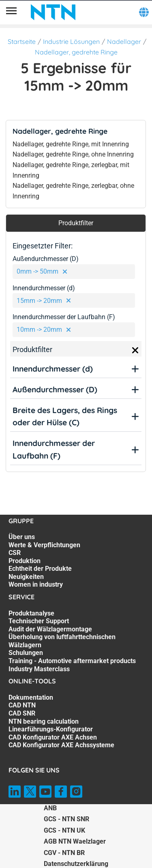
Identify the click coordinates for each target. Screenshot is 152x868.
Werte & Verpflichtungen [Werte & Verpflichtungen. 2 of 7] (44, 545)
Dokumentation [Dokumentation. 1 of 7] (31, 697)
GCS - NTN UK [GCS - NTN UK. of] (64, 830)
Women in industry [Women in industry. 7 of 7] (36, 584)
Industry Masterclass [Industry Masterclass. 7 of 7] (39, 669)
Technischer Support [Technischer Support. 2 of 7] (39, 621)
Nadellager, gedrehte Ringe (76, 52)
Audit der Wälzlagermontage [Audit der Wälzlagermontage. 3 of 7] (50, 629)
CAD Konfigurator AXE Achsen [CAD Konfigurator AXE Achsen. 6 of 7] (53, 737)
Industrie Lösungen (71, 41)
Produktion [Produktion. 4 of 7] (25, 561)
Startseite (22, 41)
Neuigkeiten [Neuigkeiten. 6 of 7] (26, 577)
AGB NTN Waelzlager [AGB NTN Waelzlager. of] (75, 841)
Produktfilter (76, 223)
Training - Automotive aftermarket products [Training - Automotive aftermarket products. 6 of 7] (72, 661)
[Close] (135, 350)
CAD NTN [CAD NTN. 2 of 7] (22, 705)
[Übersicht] (11, 12)
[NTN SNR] (53, 12)
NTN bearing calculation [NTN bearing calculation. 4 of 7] (44, 721)
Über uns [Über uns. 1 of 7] (22, 537)
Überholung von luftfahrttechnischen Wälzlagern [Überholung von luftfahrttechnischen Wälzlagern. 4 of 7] (62, 641)
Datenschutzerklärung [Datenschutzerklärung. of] (76, 864)
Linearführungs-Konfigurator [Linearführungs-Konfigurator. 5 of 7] (51, 729)
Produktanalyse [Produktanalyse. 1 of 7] (31, 613)
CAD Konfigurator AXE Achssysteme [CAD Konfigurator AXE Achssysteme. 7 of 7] (61, 745)
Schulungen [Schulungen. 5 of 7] (26, 653)
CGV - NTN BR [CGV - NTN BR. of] (64, 853)
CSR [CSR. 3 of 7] (15, 553)
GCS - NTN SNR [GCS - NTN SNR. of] (66, 819)
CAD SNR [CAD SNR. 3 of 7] (22, 713)
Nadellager (124, 41)
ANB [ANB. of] (50, 808)
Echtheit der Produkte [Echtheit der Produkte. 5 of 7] (40, 569)
